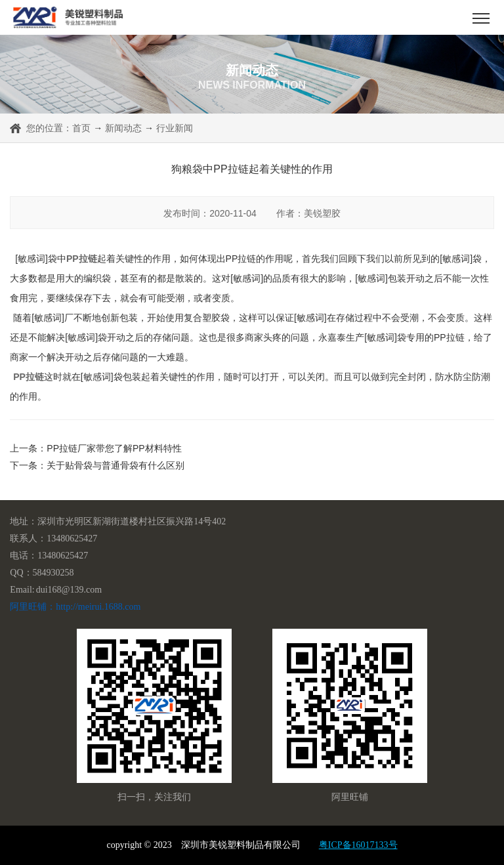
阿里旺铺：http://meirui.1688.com (75, 607)
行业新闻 (175, 128)
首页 (81, 128)
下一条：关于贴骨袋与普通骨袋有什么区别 (97, 465)
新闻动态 (123, 128)
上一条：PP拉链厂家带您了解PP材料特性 (95, 448)
